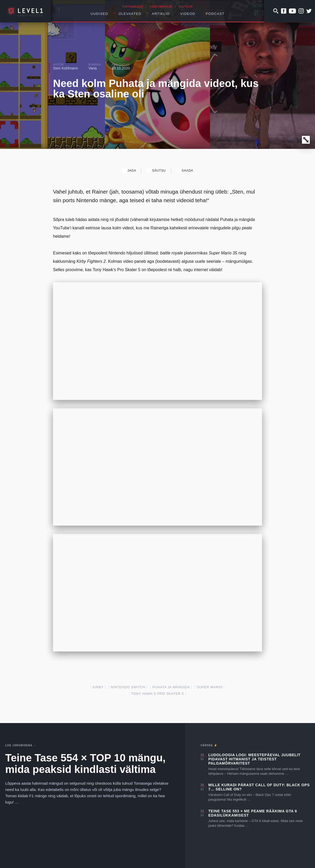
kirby (98, 687)
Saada (185, 170)
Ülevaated (130, 14)
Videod (188, 14)
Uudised (99, 14)
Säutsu (156, 170)
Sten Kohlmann (66, 68)
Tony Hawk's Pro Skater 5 (157, 694)
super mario (209, 687)
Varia (93, 68)
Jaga (129, 170)
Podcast (215, 14)
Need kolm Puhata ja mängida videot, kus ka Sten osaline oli (156, 89)
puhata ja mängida (171, 687)
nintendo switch (128, 687)
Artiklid (161, 14)
